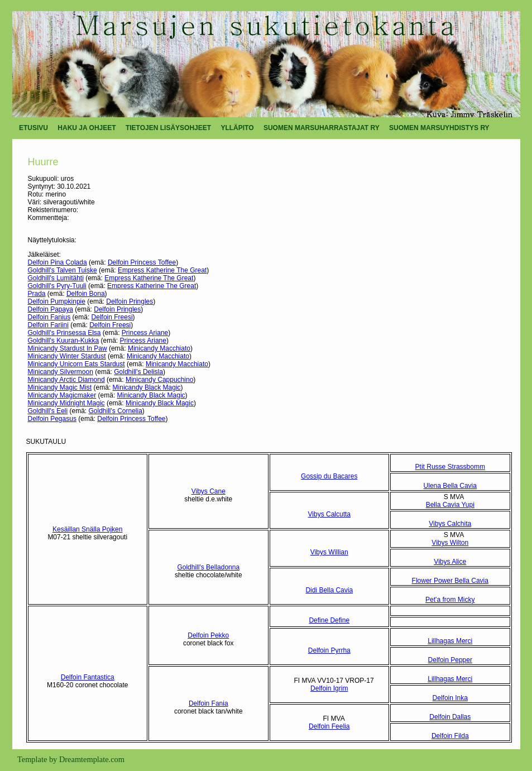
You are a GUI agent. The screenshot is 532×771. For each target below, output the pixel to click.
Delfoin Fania (209, 703)
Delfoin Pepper (450, 660)
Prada (37, 294)
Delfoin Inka (450, 698)
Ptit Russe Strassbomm (450, 467)
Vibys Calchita (450, 524)
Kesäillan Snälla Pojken (87, 529)
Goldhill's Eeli (48, 411)
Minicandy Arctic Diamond (66, 380)
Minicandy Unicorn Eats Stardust (76, 364)
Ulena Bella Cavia (450, 486)
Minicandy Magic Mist (60, 387)
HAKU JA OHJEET (87, 128)
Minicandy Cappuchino (159, 380)
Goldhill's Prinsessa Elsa (64, 333)
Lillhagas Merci (450, 641)
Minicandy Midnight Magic (66, 403)
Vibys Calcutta (329, 514)
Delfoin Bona (86, 294)
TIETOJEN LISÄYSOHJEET (168, 128)
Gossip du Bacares (329, 476)
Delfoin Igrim (329, 688)
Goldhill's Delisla (138, 372)
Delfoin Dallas (450, 717)
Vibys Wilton (450, 543)
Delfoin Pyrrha (329, 650)
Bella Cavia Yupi (450, 505)
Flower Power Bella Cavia (450, 581)
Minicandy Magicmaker (62, 395)
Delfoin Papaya (51, 309)
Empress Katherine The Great (162, 270)
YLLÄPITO (237, 128)
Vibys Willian (329, 552)
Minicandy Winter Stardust (67, 356)
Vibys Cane (209, 491)
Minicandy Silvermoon (61, 372)
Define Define (329, 620)
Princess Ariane (145, 333)
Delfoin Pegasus (52, 419)
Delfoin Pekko (208, 635)
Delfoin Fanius (49, 317)
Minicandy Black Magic (147, 387)
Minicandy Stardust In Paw (68, 348)
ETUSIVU (33, 128)
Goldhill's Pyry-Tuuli (57, 286)
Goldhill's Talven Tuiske (63, 270)
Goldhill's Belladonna (208, 567)
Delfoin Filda (450, 736)
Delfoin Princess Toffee (142, 262)
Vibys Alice (450, 562)
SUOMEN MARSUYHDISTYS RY (439, 128)
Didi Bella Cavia (329, 590)
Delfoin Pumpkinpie (57, 301)
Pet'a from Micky (450, 600)
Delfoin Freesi (112, 317)
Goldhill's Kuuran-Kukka (64, 341)
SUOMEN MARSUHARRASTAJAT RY (322, 128)
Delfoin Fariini (48, 325)
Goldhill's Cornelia (116, 411)
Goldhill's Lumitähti (56, 278)
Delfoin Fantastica (88, 677)
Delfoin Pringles (130, 301)
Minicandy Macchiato (159, 348)
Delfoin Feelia (329, 726)
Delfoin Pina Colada (57, 262)
